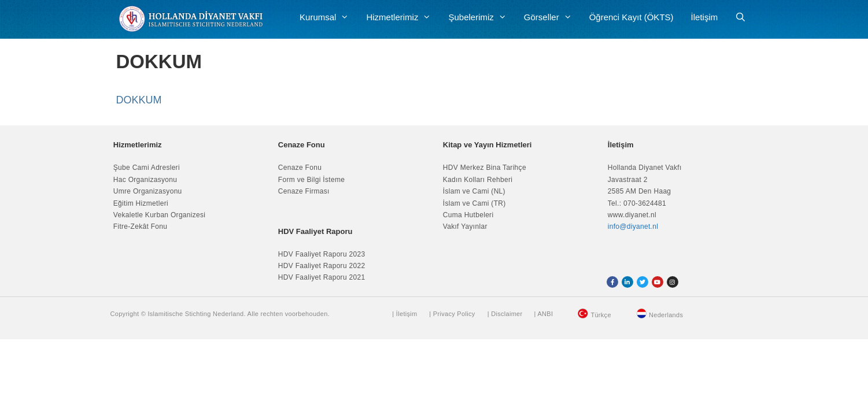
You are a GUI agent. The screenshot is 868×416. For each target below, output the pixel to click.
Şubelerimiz (481, 17)
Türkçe (601, 315)
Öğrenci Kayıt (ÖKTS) (631, 17)
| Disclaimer (505, 314)
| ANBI (543, 314)
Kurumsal (328, 17)
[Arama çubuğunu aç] (740, 17)
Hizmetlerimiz (403, 17)
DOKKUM (139, 100)
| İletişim (405, 314)
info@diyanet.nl (633, 226)
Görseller (552, 17)
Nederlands (666, 315)
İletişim (705, 17)
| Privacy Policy (452, 314)
